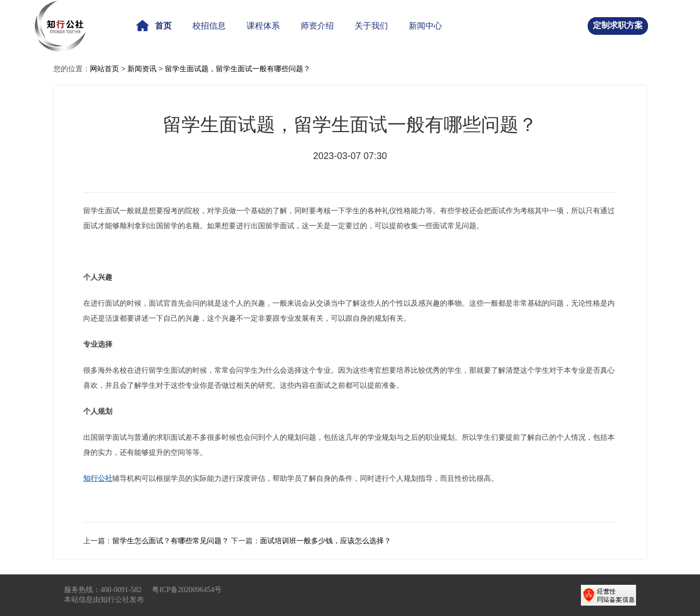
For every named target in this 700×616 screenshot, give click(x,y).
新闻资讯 (142, 69)
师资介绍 (317, 26)
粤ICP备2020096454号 (187, 590)
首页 (154, 25)
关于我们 (371, 26)
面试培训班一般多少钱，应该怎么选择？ (326, 541)
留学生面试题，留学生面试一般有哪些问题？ (238, 69)
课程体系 (263, 26)
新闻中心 (425, 26)
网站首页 (105, 69)
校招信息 (209, 26)
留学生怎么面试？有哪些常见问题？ (171, 541)
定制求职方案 (618, 25)
